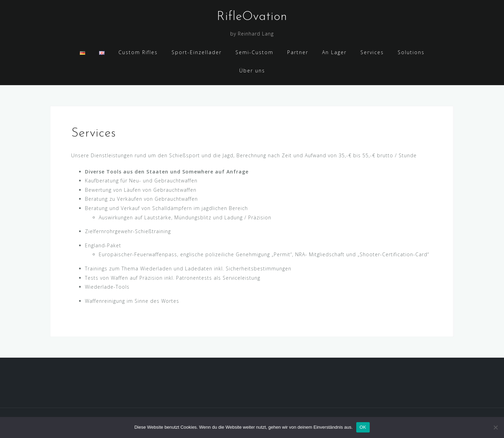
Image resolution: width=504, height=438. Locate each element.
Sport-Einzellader (197, 52)
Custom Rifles (138, 52)
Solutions (411, 52)
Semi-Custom (254, 52)
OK (363, 427)
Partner (298, 52)
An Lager (334, 52)
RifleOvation (252, 17)
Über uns (252, 71)
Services (372, 52)
